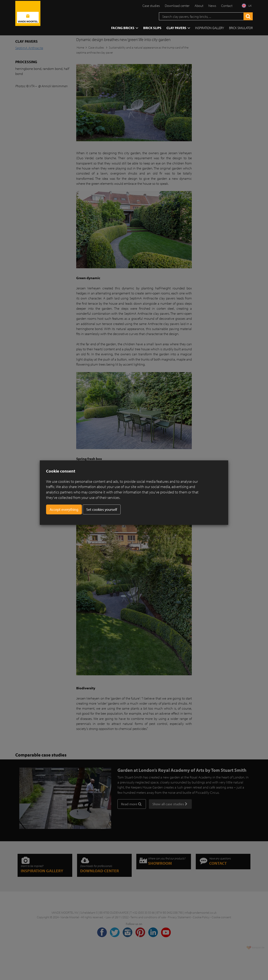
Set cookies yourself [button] (102, 509)
